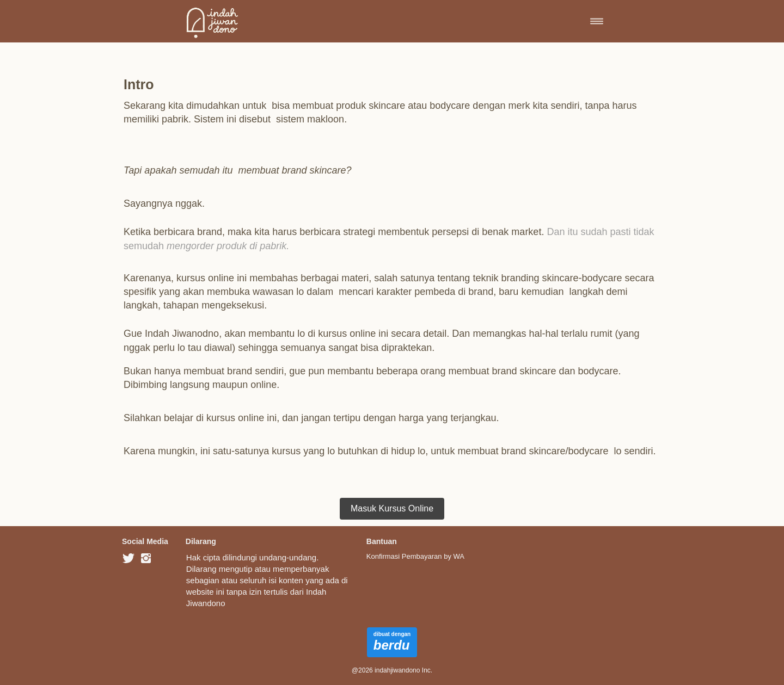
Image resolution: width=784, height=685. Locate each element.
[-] (128, 559)
